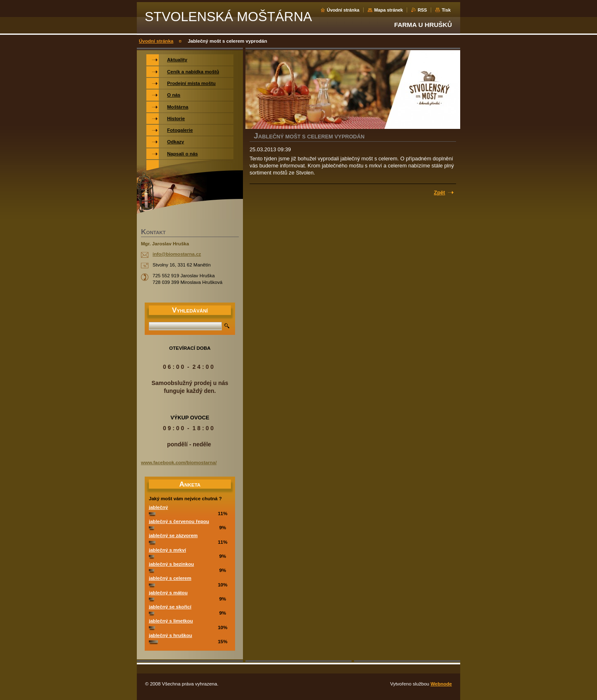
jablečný (158, 507)
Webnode (441, 684)
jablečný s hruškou (170, 635)
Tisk (446, 10)
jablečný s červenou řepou (179, 521)
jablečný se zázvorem (173, 535)
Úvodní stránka (343, 10)
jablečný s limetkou (171, 621)
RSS (422, 10)
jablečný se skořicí (170, 607)
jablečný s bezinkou (171, 564)
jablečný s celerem (170, 578)
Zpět (440, 193)
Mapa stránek (388, 10)
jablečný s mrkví (167, 550)
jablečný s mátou (168, 593)
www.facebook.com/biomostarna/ (179, 463)
